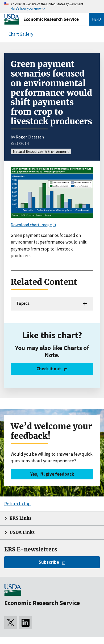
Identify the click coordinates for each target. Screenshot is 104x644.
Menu (97, 19)
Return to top (17, 504)
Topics (23, 303)
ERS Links (20, 518)
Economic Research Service (51, 19)
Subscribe (49, 562)
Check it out (49, 369)
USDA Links (22, 532)
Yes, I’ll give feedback (52, 474)
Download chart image (31, 225)
